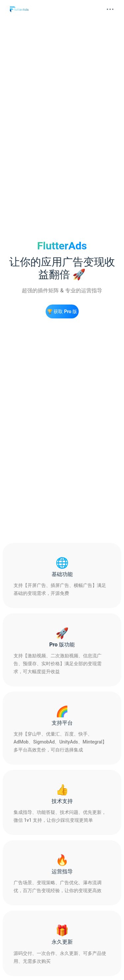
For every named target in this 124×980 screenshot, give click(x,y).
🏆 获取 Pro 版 (62, 311)
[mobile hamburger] (110, 9)
